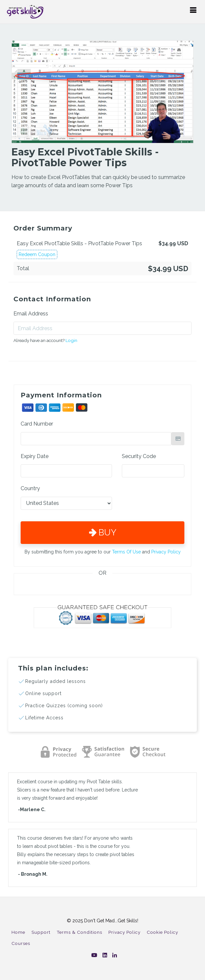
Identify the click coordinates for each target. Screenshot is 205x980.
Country (30, 488)
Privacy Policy (166, 552)
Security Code (139, 456)
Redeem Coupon (37, 254)
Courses (21, 943)
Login (71, 340)
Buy (103, 532)
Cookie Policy (162, 932)
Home (18, 932)
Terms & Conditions (79, 932)
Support (41, 932)
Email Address (31, 314)
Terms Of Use (126, 552)
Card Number (37, 424)
